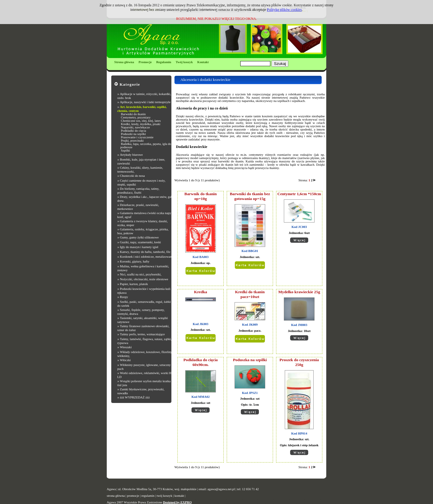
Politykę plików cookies (284, 10)
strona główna (116, 496)
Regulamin (164, 62)
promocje (133, 496)
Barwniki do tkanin (133, 114)
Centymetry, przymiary (136, 117)
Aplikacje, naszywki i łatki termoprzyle (145, 102)
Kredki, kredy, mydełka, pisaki (141, 124)
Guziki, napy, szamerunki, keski (141, 242)
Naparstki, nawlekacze (135, 127)
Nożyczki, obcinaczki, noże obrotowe (144, 279)
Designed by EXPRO (177, 502)
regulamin (148, 496)
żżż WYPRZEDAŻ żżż (135, 397)
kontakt (179, 496)
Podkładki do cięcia (134, 131)
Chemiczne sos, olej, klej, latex (141, 121)
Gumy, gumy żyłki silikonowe (139, 237)
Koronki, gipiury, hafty (135, 261)
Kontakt (203, 62)
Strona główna (124, 62)
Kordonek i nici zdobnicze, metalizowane (147, 257)
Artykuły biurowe (131, 155)
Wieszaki (126, 347)
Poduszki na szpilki (133, 134)
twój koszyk (164, 496)
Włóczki (125, 360)
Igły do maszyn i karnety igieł (139, 247)
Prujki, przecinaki (132, 141)
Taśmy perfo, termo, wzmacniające (142, 334)
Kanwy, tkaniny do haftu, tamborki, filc (145, 252)
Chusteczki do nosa (132, 176)
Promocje (145, 62)
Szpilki (125, 151)
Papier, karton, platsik (134, 284)
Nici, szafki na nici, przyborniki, (141, 274)
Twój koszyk (184, 62)
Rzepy (124, 297)
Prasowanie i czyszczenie (137, 137)
